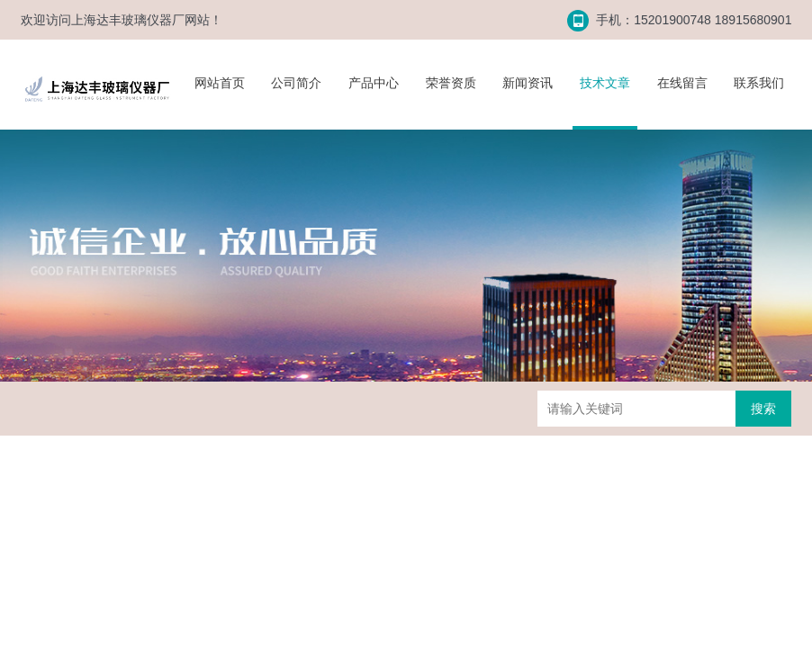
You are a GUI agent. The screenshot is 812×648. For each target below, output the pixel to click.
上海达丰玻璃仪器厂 (128, 20)
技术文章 (605, 83)
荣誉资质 (451, 83)
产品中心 (374, 83)
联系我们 (759, 83)
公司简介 (296, 83)
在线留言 (682, 83)
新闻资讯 (528, 83)
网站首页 (220, 83)
